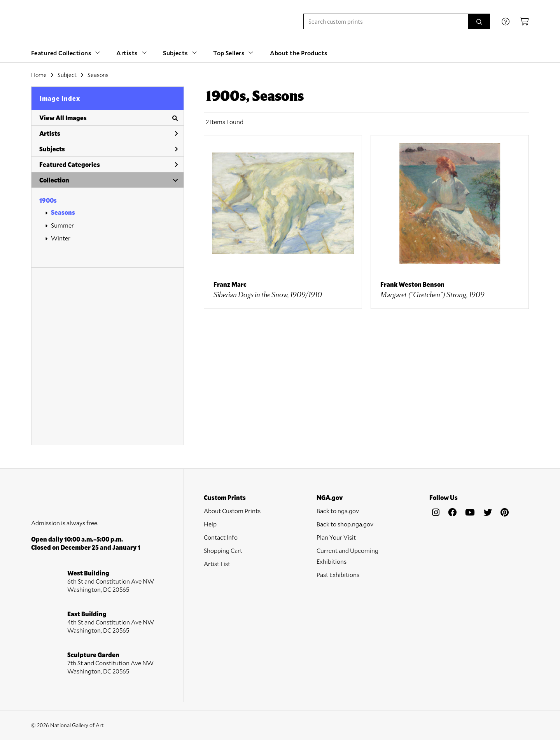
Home (39, 75)
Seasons (63, 212)
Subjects (108, 149)
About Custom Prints (232, 511)
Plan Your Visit (336, 537)
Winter (61, 238)
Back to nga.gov (338, 511)
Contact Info (221, 537)
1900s (48, 200)
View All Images (108, 118)
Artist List (217, 564)
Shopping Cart (223, 550)
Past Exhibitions (338, 574)
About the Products (299, 53)
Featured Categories (108, 164)
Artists (108, 133)
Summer (62, 225)
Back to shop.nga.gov (345, 524)
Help (210, 524)
